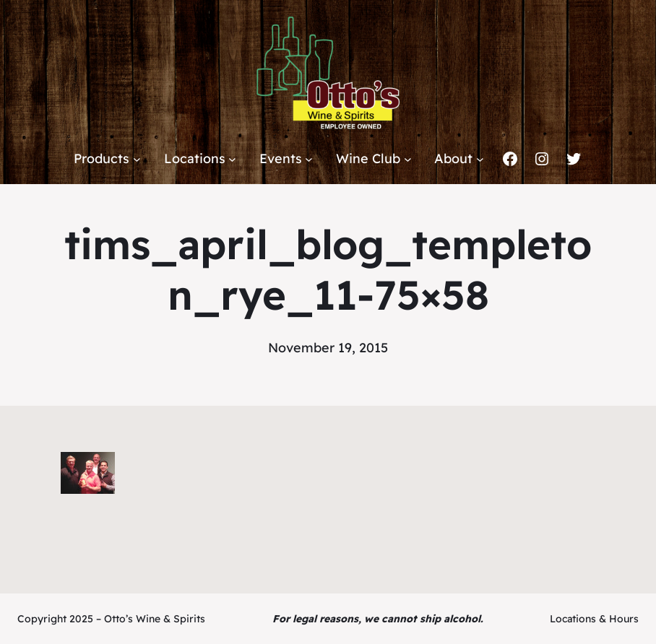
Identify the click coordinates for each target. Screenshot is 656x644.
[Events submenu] (309, 159)
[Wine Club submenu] (408, 159)
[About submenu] (480, 159)
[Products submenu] (137, 159)
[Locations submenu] (232, 159)
